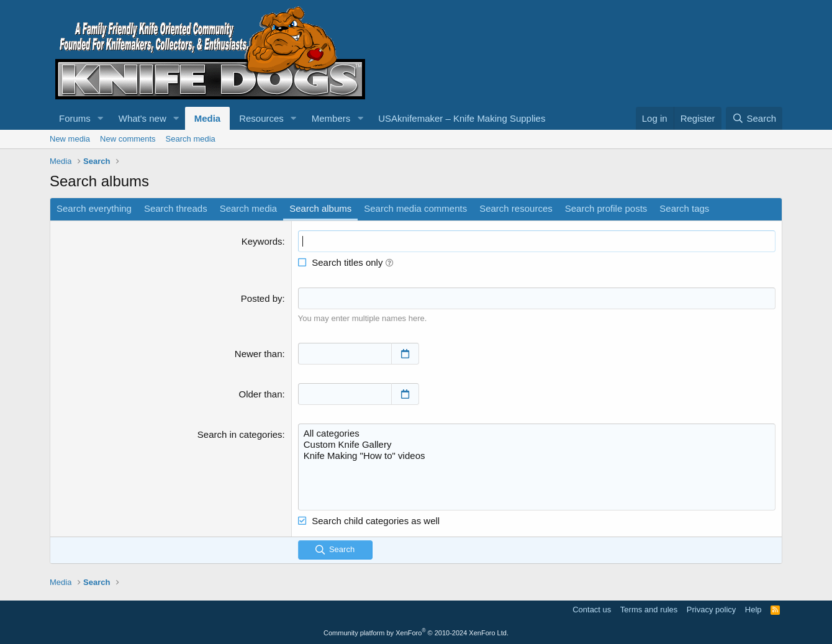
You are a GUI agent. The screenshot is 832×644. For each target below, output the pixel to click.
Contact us (592, 610)
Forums (75, 118)
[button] (101, 118)
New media (70, 139)
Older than (261, 394)
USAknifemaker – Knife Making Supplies (462, 118)
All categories (537, 433)
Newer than (259, 354)
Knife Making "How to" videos (537, 456)
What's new (142, 118)
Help (753, 610)
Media (208, 118)
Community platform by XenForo (416, 633)
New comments (128, 139)
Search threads (176, 208)
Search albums (320, 208)
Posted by (262, 298)
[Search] (754, 118)
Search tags (684, 208)
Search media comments (415, 208)
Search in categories (240, 434)
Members (331, 118)
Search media (191, 139)
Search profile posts (606, 208)
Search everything (94, 208)
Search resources (516, 208)
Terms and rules (649, 610)
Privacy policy (711, 610)
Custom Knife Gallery (537, 445)
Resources (261, 118)
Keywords (262, 241)
